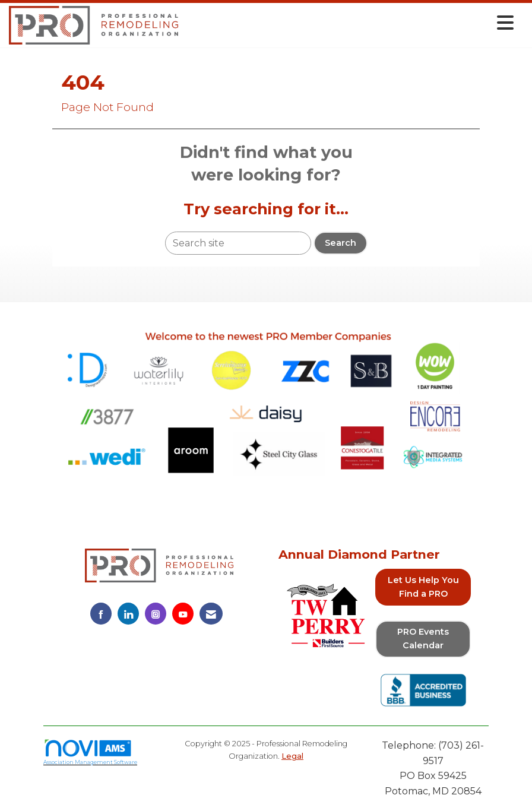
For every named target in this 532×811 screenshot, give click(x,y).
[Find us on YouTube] (183, 614)
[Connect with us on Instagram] (156, 614)
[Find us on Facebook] (101, 614)
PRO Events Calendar (423, 639)
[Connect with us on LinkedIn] (128, 614)
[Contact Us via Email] (211, 614)
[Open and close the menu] (349, 23)
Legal (292, 756)
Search (341, 243)
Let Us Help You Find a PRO (423, 587)
